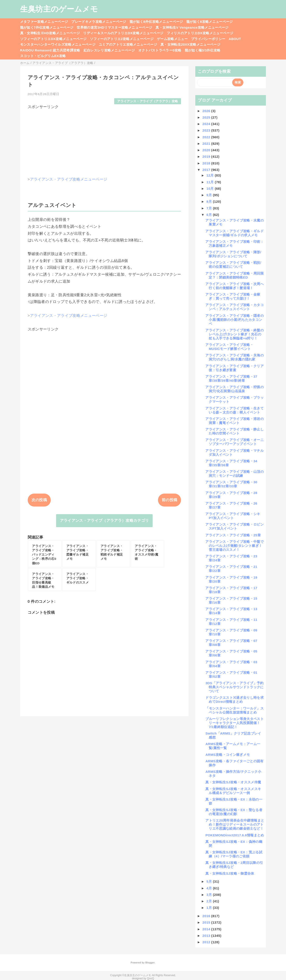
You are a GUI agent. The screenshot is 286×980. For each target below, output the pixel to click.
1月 (210, 908)
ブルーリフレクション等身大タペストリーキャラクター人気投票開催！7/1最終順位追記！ (234, 723)
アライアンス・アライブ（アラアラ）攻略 (147, 101)
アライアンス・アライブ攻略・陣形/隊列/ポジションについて (233, 254)
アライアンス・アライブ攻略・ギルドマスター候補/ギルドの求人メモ (234, 233)
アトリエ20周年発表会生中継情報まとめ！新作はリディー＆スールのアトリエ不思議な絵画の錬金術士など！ (235, 824)
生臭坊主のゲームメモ (59, 9)
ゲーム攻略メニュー (172, 39)
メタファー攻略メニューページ (44, 22)
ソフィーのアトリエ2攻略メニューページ (122, 39)
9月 (210, 195)
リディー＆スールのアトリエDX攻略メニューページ (123, 33)
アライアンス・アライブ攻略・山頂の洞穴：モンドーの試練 (234, 474)
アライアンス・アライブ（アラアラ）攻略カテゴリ (104, 521)
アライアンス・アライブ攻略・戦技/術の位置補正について (233, 265)
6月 (210, 215)
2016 (207, 916)
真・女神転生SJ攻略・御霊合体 (230, 873)
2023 (207, 130)
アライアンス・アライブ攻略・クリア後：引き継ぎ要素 (234, 368)
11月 (211, 182)
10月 (211, 189)
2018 (207, 163)
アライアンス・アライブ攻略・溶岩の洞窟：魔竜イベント (234, 421)
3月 (210, 895)
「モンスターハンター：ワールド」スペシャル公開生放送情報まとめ (234, 710)
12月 (211, 175)
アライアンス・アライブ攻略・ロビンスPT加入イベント (234, 526)
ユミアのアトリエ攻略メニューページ (128, 44)
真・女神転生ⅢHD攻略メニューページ (50, 33)
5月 (210, 881)
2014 (207, 929)
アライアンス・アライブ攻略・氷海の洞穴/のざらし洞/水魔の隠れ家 (234, 357)
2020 (207, 150)
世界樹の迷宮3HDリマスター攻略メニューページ (114, 27)
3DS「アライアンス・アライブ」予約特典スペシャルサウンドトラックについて (234, 687)
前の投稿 (169, 500)
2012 (207, 942)
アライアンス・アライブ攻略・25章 (233, 535)
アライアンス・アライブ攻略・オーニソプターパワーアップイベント (234, 442)
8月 (210, 201)
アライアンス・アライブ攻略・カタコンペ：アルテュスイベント (234, 307)
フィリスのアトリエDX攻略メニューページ (200, 33)
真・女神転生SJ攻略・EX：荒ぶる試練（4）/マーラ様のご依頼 (234, 854)
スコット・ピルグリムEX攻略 (43, 56)
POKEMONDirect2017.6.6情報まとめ (235, 835)
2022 (207, 137)
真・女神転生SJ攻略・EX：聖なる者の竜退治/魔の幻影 (234, 812)
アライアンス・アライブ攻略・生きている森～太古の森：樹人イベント (234, 410)
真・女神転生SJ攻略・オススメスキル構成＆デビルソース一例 (233, 791)
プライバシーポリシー (208, 39)
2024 (207, 124)
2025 (207, 117)
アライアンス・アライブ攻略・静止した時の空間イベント (234, 431)
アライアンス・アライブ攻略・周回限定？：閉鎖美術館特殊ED (234, 275)
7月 (210, 208)
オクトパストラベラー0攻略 (160, 50)
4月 (210, 888)
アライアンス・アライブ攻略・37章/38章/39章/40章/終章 (231, 378)
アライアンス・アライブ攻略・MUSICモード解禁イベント (229, 347)
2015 (207, 922)
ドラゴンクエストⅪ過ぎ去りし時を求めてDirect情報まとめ (234, 700)
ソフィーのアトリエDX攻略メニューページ (53, 39)
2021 (207, 144)
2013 (207, 936)
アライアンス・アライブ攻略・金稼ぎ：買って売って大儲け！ (233, 296)
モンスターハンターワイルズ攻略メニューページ (58, 44)
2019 (207, 157)
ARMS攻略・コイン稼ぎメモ (228, 755)
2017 (207, 170)
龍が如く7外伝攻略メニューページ (47, 27)
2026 (207, 111)
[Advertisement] (104, 141)
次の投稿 (39, 500)
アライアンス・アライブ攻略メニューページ (69, 179)
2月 (210, 901)
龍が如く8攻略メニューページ (210, 22)
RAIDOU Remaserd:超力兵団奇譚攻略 (50, 50)
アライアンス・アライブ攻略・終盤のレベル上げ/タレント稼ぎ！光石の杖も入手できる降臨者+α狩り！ (234, 334)
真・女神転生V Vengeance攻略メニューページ (192, 27)
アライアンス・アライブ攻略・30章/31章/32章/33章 (231, 484)
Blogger (150, 963)
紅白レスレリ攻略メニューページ (109, 50)
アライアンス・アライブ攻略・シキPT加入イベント (233, 516)
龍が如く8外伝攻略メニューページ (156, 22)
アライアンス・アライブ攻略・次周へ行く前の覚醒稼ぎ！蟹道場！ (234, 286)
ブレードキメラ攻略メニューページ (99, 22)
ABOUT (235, 39)
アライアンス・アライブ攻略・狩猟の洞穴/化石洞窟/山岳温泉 (234, 389)
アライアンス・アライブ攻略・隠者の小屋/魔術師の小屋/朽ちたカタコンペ (234, 320)
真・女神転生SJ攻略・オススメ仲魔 (233, 782)
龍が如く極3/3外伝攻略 (203, 50)
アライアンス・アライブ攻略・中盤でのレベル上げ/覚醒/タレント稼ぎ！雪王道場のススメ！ (234, 546)
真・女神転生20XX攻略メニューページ (190, 44)
